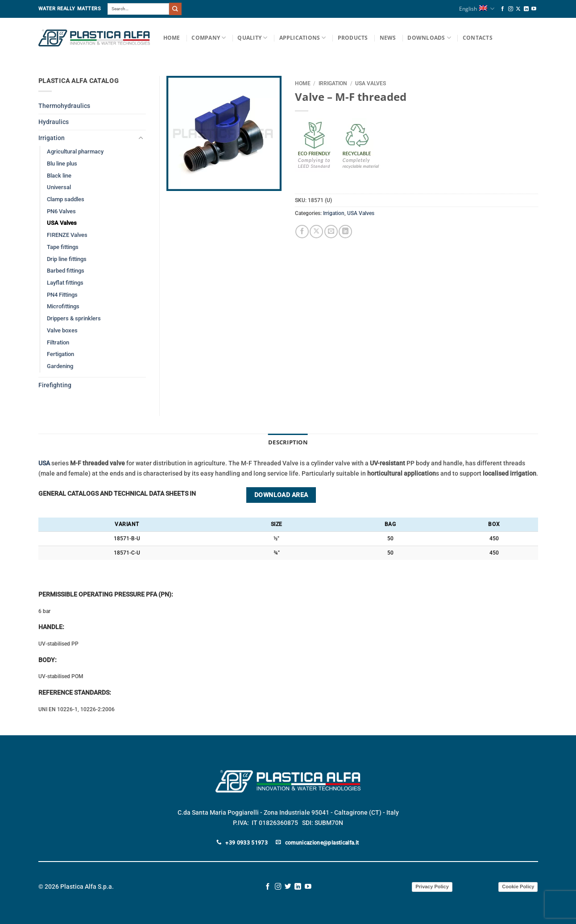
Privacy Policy (432, 886)
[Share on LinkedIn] (345, 232)
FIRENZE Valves (67, 235)
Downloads (429, 38)
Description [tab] (288, 442)
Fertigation (60, 354)
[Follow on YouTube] (534, 9)
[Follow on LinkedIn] (526, 9)
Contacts (478, 38)
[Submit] (175, 9)
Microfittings (63, 306)
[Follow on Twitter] (288, 886)
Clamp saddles (66, 199)
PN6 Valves (61, 211)
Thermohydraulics (64, 106)
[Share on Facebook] (302, 232)
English (477, 9)
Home (172, 38)
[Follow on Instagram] (511, 9)
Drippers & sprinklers (74, 318)
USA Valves (371, 83)
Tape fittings (63, 247)
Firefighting (55, 385)
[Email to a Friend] (331, 232)
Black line (59, 176)
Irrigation (333, 83)
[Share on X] (316, 232)
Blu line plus (62, 164)
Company (209, 38)
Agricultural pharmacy (75, 151)
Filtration (58, 342)
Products (353, 38)
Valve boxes (62, 330)
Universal (59, 187)
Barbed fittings (66, 271)
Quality (252, 38)
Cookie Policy (518, 886)
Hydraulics (54, 122)
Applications (303, 38)
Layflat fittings (65, 283)
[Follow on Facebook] (503, 9)
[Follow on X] (518, 9)
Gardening (60, 366)
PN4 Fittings (62, 295)
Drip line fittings (67, 259)
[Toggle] (141, 138)
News (388, 38)
